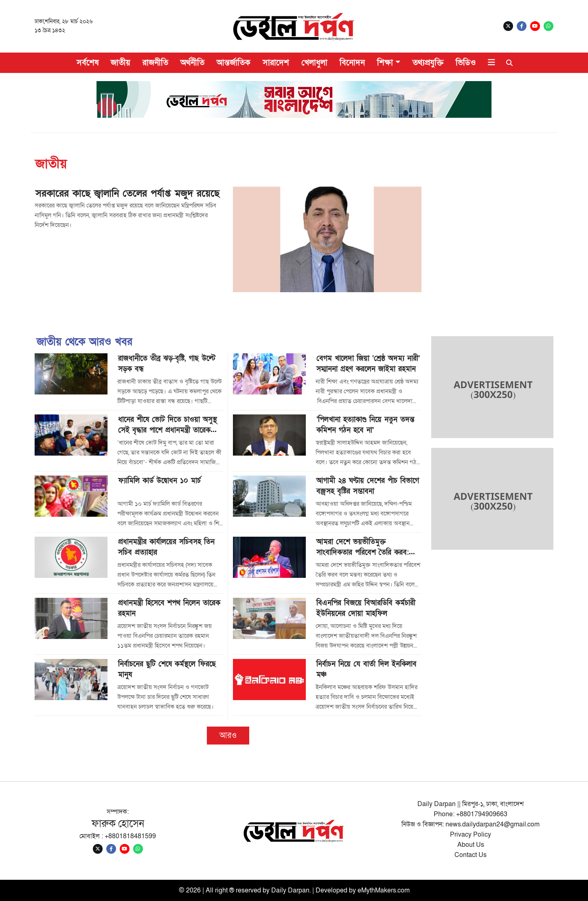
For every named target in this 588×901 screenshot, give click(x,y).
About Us (471, 845)
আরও (228, 736)
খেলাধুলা (314, 63)
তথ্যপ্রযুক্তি (428, 63)
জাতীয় (121, 63)
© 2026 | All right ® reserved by (225, 890)
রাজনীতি (155, 63)
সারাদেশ (276, 63)
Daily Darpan (290, 890)
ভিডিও (466, 63)
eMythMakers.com (384, 890)
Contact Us (471, 855)
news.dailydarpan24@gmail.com (493, 824)
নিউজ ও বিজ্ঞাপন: (423, 824)
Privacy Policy (471, 835)
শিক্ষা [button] (385, 63)
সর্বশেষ (88, 63)
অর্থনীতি (192, 63)
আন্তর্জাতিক (234, 63)
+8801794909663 (482, 814)
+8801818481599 (130, 836)
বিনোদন (352, 63)
